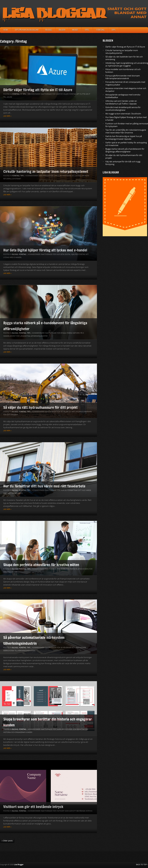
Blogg (49, 30)
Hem (6, 30)
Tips (113, 30)
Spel (87, 30)
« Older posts (7, 841)
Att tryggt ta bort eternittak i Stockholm (123, 114)
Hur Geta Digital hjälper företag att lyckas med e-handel (45, 250)
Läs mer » (7, 116)
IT (21, 94)
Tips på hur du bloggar (27, 30)
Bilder (62, 30)
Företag (100, 30)
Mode (75, 30)
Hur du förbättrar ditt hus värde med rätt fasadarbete (44, 486)
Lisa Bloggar (19, 865)
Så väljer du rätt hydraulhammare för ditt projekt (40, 407)
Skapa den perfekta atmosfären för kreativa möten (41, 565)
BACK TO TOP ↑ (142, 865)
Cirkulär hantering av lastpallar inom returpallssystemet (46, 171)
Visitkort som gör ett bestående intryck (33, 807)
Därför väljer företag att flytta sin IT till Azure (38, 90)
